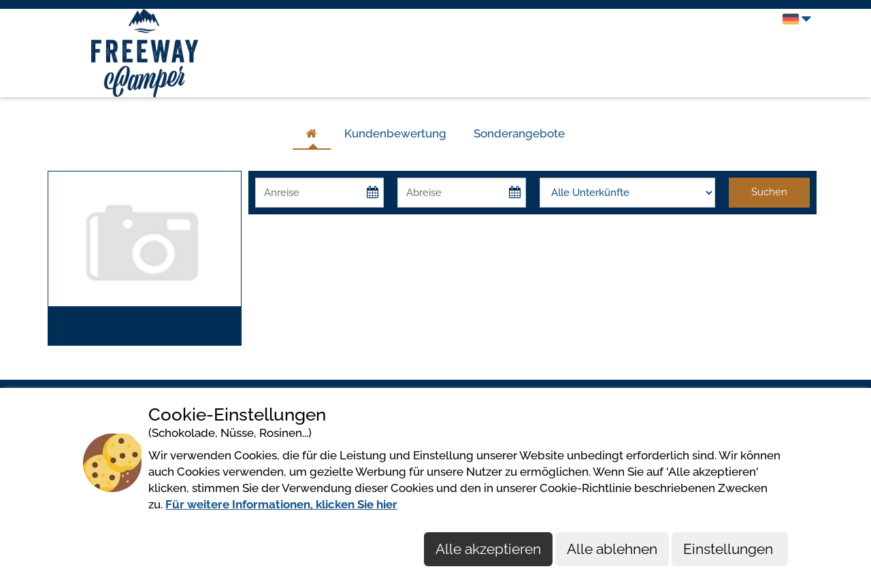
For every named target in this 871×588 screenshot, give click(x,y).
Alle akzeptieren (488, 549)
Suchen (769, 192)
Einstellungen (730, 549)
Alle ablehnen (612, 549)
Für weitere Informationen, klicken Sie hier (281, 504)
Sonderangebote (519, 133)
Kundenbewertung (395, 133)
